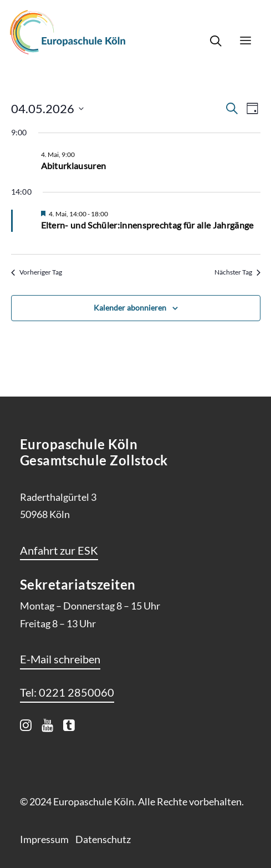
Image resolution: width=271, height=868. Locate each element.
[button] (246, 40)
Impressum (44, 839)
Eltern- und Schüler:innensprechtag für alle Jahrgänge (147, 225)
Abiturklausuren (74, 166)
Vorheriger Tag (37, 272)
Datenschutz (103, 839)
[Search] (211, 40)
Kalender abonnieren (130, 308)
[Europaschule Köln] (68, 32)
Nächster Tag (237, 272)
